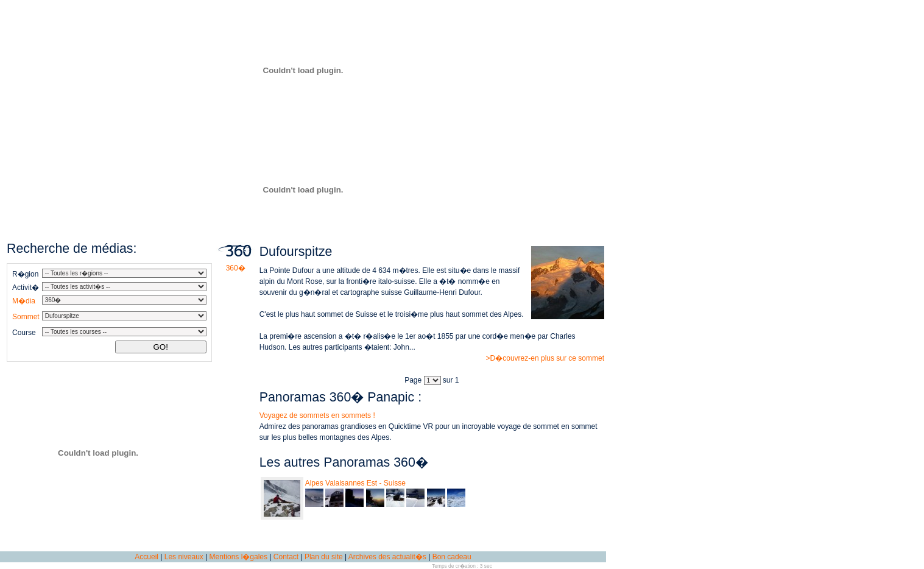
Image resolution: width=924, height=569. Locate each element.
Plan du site (324, 557)
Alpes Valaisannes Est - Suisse (355, 483)
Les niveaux (184, 557)
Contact (286, 557)
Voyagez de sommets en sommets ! (317, 415)
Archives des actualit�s (387, 557)
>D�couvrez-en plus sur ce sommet (545, 358)
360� (236, 264)
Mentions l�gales (238, 557)
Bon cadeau (452, 557)
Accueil (146, 557)
